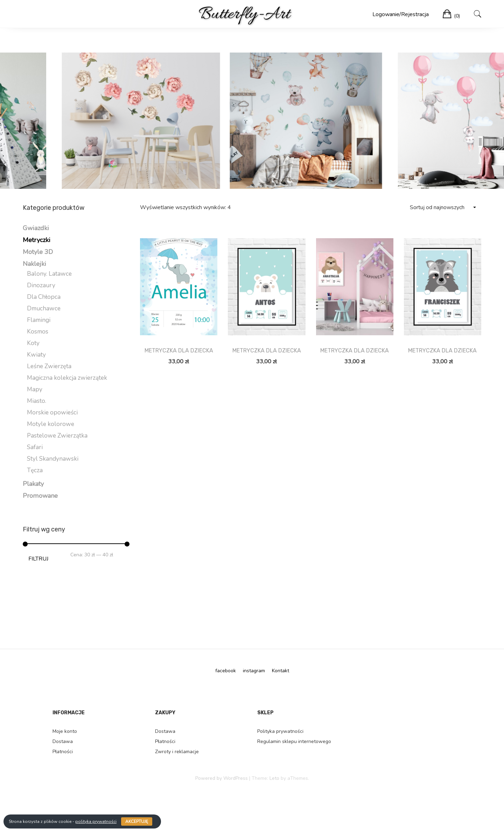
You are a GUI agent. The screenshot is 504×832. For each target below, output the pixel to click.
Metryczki (37, 240)
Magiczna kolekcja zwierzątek (67, 378)
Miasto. (37, 401)
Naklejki (34, 264)
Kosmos (38, 332)
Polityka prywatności (280, 731)
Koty (33, 343)
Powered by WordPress (222, 778)
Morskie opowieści (52, 412)
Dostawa (63, 741)
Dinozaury (41, 285)
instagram (254, 671)
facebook (226, 671)
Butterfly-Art (244, 15)
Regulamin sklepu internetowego (294, 741)
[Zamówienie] (443, 208)
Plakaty (33, 484)
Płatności (63, 752)
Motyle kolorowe (51, 424)
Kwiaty (36, 355)
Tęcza (35, 470)
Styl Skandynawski (53, 459)
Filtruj (38, 559)
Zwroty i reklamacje (177, 752)
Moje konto (65, 731)
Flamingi (39, 320)
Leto (274, 778)
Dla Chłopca (44, 297)
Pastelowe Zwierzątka (57, 436)
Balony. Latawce (49, 274)
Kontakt (281, 671)
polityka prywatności (96, 821)
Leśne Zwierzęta (49, 366)
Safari (35, 447)
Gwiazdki (36, 228)
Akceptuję (137, 821)
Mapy (35, 389)
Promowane (40, 496)
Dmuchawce (44, 308)
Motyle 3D (38, 252)
